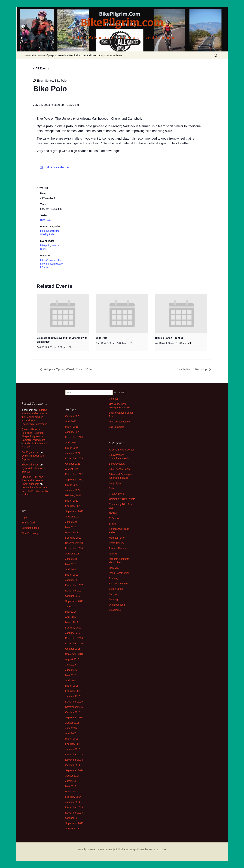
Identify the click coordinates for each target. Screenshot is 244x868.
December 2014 (74, 754)
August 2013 (72, 829)
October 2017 (73, 596)
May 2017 (71, 612)
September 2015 (74, 717)
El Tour (113, 524)
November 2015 (74, 707)
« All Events (41, 68)
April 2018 (71, 569)
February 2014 (73, 797)
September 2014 (74, 770)
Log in (25, 517)
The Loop (114, 594)
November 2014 (74, 760)
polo (42, 231)
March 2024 (72, 448)
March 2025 (72, 427)
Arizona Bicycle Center (121, 450)
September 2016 (74, 654)
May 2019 (71, 527)
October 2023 (73, 464)
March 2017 (72, 622)
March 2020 (72, 501)
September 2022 (74, 480)
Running (114, 578)
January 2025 (73, 432)
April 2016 (71, 680)
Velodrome (115, 610)
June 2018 (71, 559)
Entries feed (28, 523)
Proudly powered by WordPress (95, 849)
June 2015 (71, 728)
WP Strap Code (157, 849)
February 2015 (73, 744)
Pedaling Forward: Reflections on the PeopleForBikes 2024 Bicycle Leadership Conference (35, 417)
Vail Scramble (116, 427)
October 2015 (73, 712)
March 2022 (72, 485)
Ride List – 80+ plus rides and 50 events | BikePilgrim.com (33, 480)
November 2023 (74, 458)
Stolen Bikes (116, 589)
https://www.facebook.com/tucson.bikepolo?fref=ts (51, 264)
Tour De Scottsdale (119, 422)
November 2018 (74, 548)
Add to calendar (55, 167)
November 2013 (74, 813)
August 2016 (72, 659)
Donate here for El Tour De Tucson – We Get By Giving (35, 491)
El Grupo (114, 518)
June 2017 (71, 606)
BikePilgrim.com (30, 452)
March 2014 (72, 792)
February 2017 (73, 628)
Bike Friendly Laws (119, 469)
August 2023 (72, 469)
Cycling (113, 513)
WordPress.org (30, 533)
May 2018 (71, 564)
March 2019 (72, 532)
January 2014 (73, 802)
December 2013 (74, 807)
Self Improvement (119, 584)
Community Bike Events (122, 499)
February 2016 (73, 691)
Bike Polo (45, 220)
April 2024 (71, 443)
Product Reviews (118, 548)
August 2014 (72, 776)
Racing (113, 554)
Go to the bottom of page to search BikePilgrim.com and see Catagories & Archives (74, 55)
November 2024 (74, 437)
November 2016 (74, 643)
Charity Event (116, 494)
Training (113, 599)
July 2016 (71, 665)
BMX (112, 488)
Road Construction (119, 573)
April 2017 (71, 617)
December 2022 (74, 474)
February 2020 (73, 506)
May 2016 (71, 675)
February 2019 (73, 538)
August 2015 (72, 723)
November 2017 (74, 591)
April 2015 (71, 733)
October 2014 (73, 765)
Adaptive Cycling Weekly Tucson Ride (68, 369)
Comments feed (30, 528)
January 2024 (73, 453)
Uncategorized (117, 605)
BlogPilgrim (115, 483)
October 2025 (73, 416)
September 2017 (74, 601)
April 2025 (71, 421)
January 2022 (73, 490)
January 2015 (73, 749)
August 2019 (72, 517)
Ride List (114, 568)
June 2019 (71, 522)
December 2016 (74, 638)
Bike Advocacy (117, 464)
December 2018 (74, 543)
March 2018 (72, 575)
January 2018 (73, 580)
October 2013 (73, 818)
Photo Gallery (116, 543)
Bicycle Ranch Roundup (169, 338)
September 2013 (74, 823)
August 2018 (72, 554)
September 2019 (74, 511)
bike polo (45, 246)
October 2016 (73, 649)
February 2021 (73, 495)
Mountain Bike (117, 538)
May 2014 (71, 786)
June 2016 (71, 670)
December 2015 (74, 702)
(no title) (113, 399)
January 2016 (73, 696)
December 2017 (74, 585)
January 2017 (73, 633)
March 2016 (72, 686)
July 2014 (71, 781)
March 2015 (72, 739)
